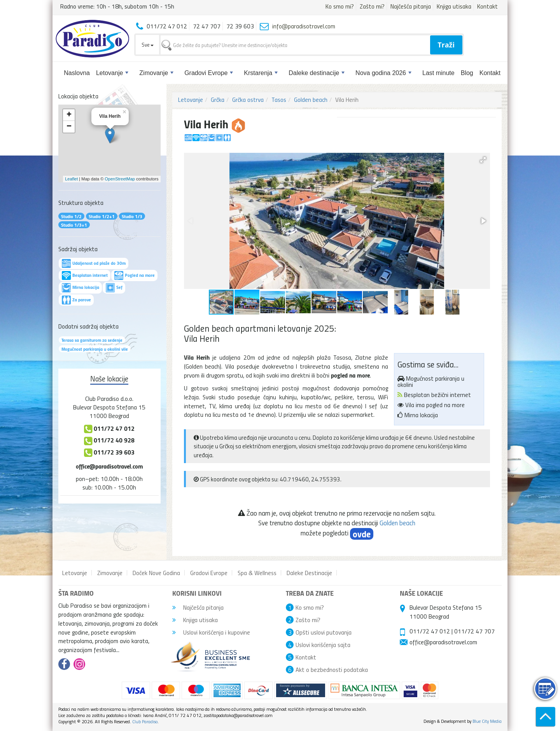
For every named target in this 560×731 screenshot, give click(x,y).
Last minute (438, 73)
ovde (362, 534)
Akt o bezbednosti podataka (332, 670)
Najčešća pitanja (411, 6)
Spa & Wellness (257, 573)
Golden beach (311, 100)
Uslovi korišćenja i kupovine (211, 632)
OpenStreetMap (120, 179)
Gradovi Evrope (209, 73)
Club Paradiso (145, 721)
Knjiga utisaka (454, 6)
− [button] (69, 127)
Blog (467, 73)
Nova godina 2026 (383, 73)
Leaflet (71, 179)
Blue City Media (487, 721)
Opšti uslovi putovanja (324, 632)
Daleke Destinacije (309, 573)
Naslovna (77, 73)
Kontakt (487, 6)
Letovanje (112, 73)
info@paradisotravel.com (304, 26)
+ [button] (69, 115)
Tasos (279, 100)
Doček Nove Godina (156, 573)
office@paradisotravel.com (109, 466)
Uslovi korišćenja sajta (323, 645)
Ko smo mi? (340, 6)
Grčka (218, 100)
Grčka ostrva (248, 100)
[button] (483, 160)
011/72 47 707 (474, 631)
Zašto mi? (372, 6)
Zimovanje (156, 73)
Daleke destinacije (317, 73)
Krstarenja (261, 73)
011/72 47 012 (430, 631)
